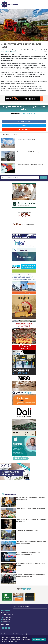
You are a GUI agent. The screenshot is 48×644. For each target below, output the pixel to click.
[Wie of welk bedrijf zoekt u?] (20, 178)
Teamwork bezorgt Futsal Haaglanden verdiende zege (31, 509)
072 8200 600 (7, 617)
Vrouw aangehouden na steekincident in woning (30, 164)
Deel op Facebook (24, 122)
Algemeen (14, 52)
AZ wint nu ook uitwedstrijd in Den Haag (28, 152)
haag (35, 50)
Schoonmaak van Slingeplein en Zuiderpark (28, 531)
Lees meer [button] (14, 641)
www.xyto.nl (7, 621)
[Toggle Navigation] (44, 4)
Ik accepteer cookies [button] (39, 639)
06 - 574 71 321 (30, 114)
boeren (2, 52)
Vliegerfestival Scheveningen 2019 (26, 139)
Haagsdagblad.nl (13, 4)
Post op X (24, 125)
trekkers (7, 52)
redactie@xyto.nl (8, 619)
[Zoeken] (43, 178)
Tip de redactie (24, 129)
